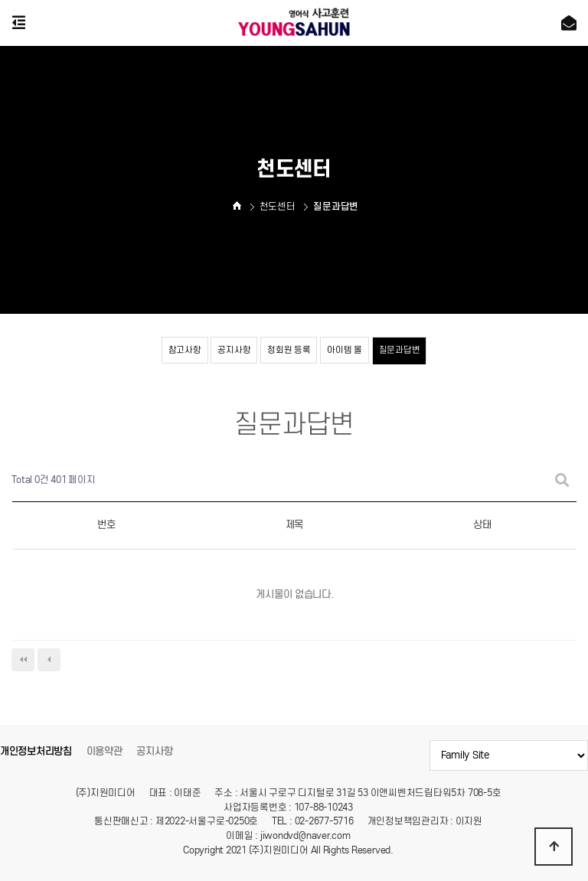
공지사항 (234, 350)
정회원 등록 (289, 350)
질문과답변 (400, 350)
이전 (49, 660)
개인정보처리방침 (36, 751)
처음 (23, 660)
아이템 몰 (345, 350)
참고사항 (185, 350)
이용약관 (105, 751)
